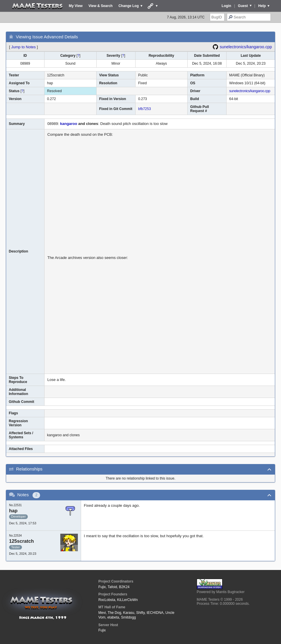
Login (226, 6)
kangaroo (69, 124)
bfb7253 (144, 109)
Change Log (129, 6)
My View (76, 6)
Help (262, 6)
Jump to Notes (23, 47)
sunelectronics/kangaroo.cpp (246, 47)
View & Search (101, 6)
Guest (243, 6)
